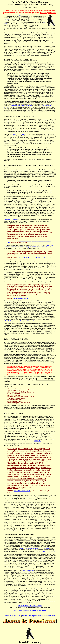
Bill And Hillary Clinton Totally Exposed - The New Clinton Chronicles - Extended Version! (29, 321)
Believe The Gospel (49, 616)
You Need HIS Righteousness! (32, 616)
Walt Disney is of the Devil (48, 551)
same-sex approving (28, 571)
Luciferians (37, 21)
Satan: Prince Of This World (22, 491)
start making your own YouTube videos (21, 106)
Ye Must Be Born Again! (13, 616)
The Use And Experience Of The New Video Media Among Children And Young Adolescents (29, 246)
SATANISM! (37, 441)
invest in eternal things (19, 134)
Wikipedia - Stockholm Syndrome (21, 298)
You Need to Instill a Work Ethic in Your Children (30, 611)
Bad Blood (8, 19)
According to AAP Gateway (12, 220)
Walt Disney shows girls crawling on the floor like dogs (34, 548)
